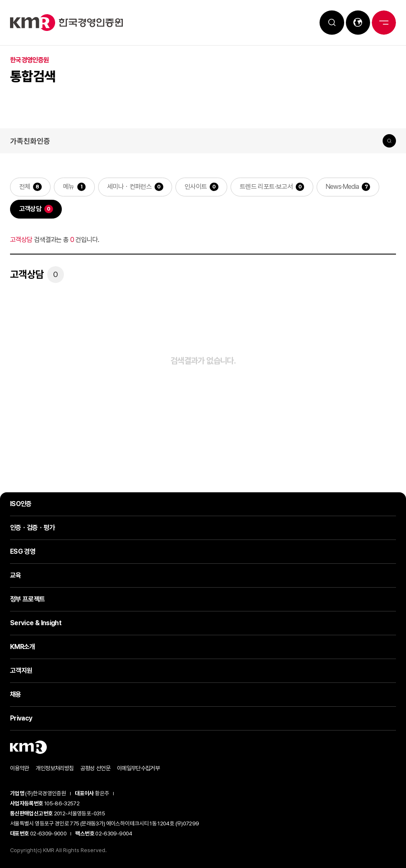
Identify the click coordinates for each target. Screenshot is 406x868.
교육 (16, 576)
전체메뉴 (383, 23)
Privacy (21, 719)
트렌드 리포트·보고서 (273, 187)
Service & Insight (36, 623)
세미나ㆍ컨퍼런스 (135, 187)
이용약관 (19, 769)
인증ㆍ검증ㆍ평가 (32, 528)
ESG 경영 (23, 552)
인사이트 (202, 187)
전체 (30, 187)
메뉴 (75, 187)
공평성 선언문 (95, 769)
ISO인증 (21, 504)
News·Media (349, 187)
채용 (16, 695)
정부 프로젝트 (28, 599)
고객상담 (36, 209)
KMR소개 (23, 647)
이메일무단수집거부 (138, 769)
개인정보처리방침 (55, 769)
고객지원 (21, 671)
